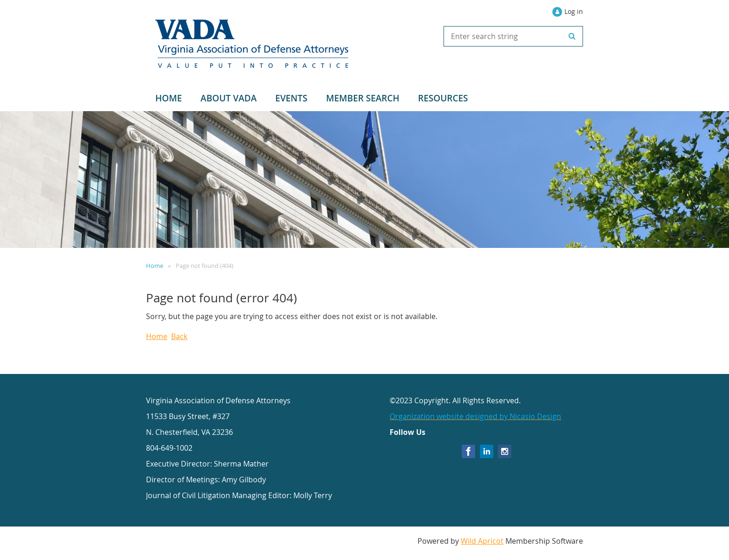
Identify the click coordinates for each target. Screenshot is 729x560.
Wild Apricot (482, 541)
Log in (574, 11)
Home (155, 266)
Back (179, 336)
